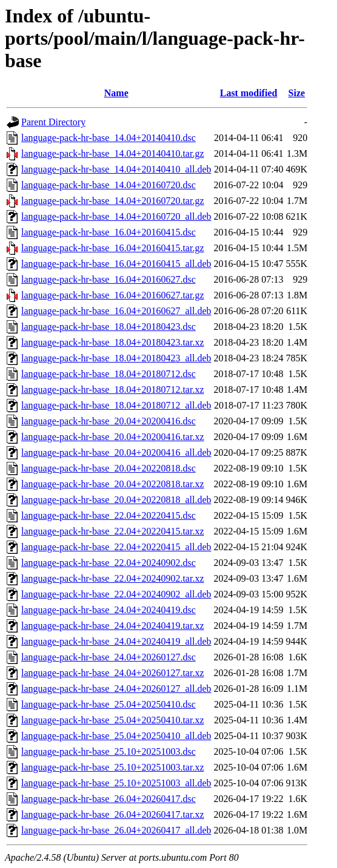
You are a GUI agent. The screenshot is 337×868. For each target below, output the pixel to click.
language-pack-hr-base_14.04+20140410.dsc (108, 138)
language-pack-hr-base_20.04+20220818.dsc (108, 468)
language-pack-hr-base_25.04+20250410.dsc (108, 704)
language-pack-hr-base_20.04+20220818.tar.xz (113, 484)
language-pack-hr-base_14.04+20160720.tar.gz (113, 201)
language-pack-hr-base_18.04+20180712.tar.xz (113, 390)
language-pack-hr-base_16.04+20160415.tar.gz (113, 248)
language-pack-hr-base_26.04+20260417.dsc (108, 799)
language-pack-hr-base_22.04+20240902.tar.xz (113, 578)
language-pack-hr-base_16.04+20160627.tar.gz (113, 295)
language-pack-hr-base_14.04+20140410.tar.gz (113, 153)
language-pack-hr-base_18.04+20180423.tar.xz (113, 342)
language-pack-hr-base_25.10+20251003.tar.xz (113, 767)
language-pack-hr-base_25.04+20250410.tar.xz (113, 720)
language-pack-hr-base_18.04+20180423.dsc (108, 327)
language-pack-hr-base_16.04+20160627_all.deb (116, 311)
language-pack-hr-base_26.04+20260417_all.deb (116, 830)
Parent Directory (53, 122)
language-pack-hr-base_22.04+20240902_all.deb (116, 594)
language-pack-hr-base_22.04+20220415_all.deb (116, 547)
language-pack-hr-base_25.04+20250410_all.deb (116, 736)
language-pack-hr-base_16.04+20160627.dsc (108, 279)
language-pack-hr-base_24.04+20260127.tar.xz (113, 673)
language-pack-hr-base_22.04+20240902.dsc (108, 563)
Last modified (249, 93)
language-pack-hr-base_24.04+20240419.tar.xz (113, 626)
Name (116, 93)
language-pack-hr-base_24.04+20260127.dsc (108, 657)
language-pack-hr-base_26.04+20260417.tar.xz (113, 814)
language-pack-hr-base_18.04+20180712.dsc (108, 374)
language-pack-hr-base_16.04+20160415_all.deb (116, 264)
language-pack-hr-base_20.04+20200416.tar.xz (113, 437)
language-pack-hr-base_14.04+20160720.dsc (108, 185)
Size (297, 93)
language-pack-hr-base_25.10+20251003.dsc (108, 751)
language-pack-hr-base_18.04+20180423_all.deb (116, 358)
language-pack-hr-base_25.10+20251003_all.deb (116, 783)
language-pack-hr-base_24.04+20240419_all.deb (116, 641)
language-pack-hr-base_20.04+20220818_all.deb (116, 500)
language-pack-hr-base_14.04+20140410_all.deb (116, 169)
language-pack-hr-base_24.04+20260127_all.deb (116, 689)
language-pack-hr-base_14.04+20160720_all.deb (116, 216)
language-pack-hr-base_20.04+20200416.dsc (108, 421)
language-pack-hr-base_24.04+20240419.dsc (108, 610)
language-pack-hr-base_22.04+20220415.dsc (108, 515)
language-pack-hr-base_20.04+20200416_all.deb (116, 452)
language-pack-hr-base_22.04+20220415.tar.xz (113, 531)
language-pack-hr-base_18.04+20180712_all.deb (116, 405)
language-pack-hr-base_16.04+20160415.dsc (108, 232)
